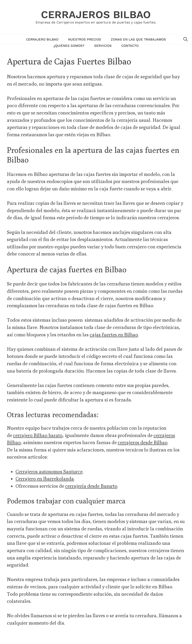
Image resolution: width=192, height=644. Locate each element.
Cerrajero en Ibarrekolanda (45, 479)
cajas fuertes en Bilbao (114, 335)
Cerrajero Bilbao (42, 39)
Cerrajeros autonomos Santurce (49, 471)
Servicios (103, 46)
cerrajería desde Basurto (91, 486)
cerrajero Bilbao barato (38, 435)
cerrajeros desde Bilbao (143, 442)
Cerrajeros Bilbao (96, 15)
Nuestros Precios (85, 39)
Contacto (130, 46)
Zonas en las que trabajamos (138, 39)
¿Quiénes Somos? (69, 46)
